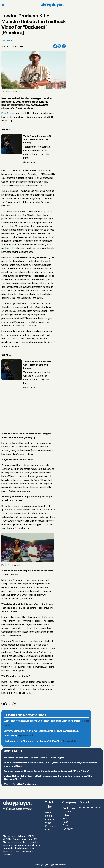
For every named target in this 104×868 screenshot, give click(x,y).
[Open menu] (3, 5)
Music (49, 816)
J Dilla (49, 245)
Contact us (69, 808)
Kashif (8, 248)
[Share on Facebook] (55, 46)
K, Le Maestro (8, 113)
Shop (48, 830)
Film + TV (50, 820)
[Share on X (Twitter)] (59, 46)
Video (48, 823)
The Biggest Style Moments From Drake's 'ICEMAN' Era (40, 741)
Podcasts (51, 826)
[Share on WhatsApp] (64, 46)
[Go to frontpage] (52, 5)
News (48, 813)
